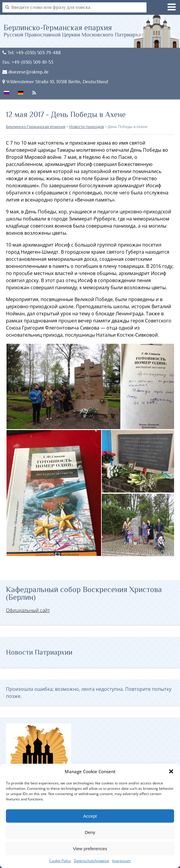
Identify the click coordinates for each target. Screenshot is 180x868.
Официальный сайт (28, 610)
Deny (90, 832)
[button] (171, 771)
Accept (90, 816)
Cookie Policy (60, 861)
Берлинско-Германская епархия (75, 30)
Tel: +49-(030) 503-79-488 (32, 53)
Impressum (121, 861)
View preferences (90, 849)
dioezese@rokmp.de (26, 72)
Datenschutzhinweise (91, 861)
